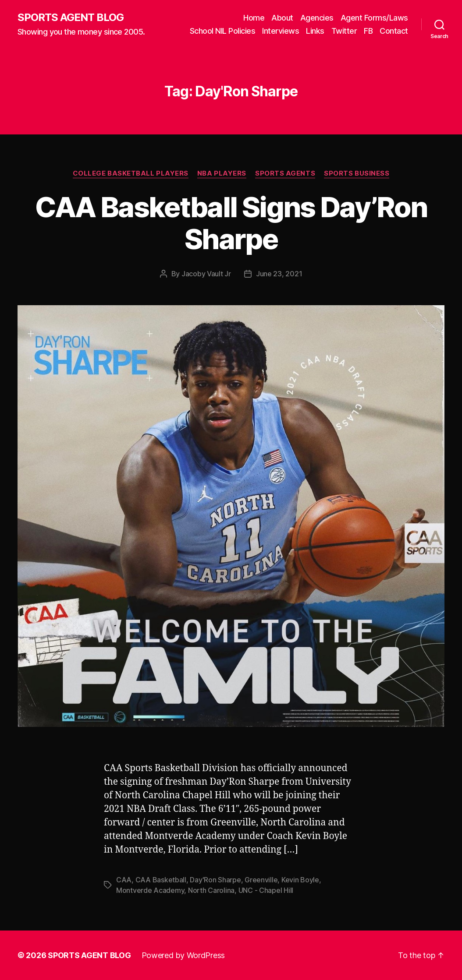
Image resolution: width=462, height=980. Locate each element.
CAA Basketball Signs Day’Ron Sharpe (231, 223)
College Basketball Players (131, 173)
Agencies (317, 18)
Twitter (344, 31)
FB (368, 31)
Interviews (281, 31)
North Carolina (211, 890)
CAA (124, 880)
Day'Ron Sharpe (215, 880)
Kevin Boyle (300, 880)
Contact (394, 31)
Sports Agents (285, 173)
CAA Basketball (161, 880)
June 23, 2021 (279, 274)
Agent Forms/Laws (374, 18)
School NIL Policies (223, 31)
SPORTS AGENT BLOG (71, 18)
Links (315, 31)
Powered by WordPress (183, 955)
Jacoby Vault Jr (206, 274)
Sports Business (357, 173)
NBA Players (222, 173)
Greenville (261, 880)
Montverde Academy (150, 890)
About (282, 18)
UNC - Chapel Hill (266, 890)
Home (254, 18)
